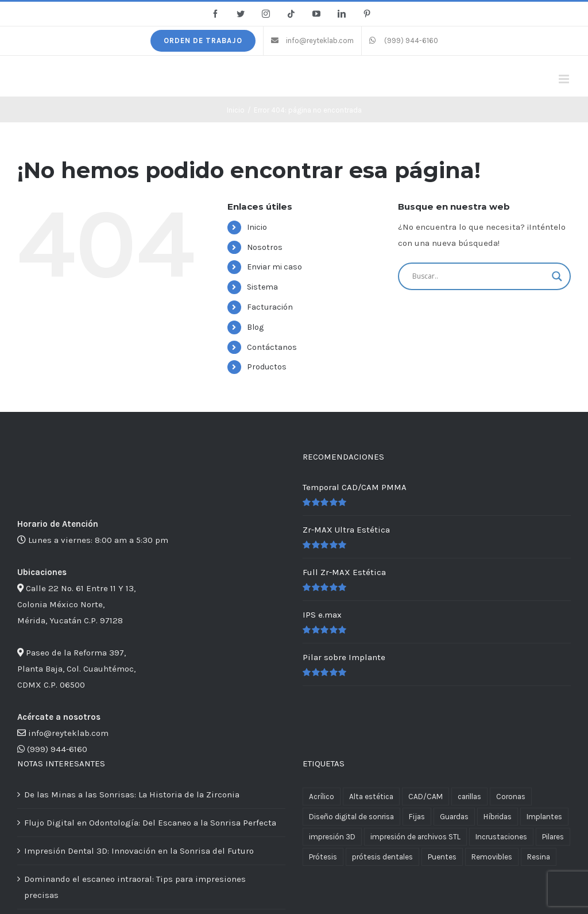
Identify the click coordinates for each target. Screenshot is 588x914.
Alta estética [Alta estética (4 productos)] (371, 797)
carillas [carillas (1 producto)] (469, 797)
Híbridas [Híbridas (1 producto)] (498, 817)
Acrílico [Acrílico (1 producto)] (322, 797)
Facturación (270, 307)
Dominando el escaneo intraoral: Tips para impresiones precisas (135, 887)
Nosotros (265, 247)
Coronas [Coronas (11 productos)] (511, 797)
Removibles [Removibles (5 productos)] (492, 857)
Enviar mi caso (274, 267)
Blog (255, 327)
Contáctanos (272, 347)
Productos (267, 367)
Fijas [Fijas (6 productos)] (417, 817)
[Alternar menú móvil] (565, 79)
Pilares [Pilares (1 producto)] (553, 837)
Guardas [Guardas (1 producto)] (454, 817)
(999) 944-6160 (57, 749)
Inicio (257, 227)
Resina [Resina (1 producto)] (539, 857)
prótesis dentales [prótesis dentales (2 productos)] (382, 857)
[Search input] (479, 276)
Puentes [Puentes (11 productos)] (442, 857)
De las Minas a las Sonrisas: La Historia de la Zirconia (132, 795)
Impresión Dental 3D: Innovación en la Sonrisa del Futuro (139, 851)
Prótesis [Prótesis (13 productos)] (323, 857)
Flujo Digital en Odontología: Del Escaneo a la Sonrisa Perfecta (150, 823)
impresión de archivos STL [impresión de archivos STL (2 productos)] (415, 837)
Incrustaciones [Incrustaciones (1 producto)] (501, 837)
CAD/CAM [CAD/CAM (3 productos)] (425, 797)
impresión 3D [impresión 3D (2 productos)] (332, 837)
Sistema (262, 287)
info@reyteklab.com (68, 733)
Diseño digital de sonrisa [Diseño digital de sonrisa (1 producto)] (351, 817)
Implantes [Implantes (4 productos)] (544, 817)
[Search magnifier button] (557, 276)
